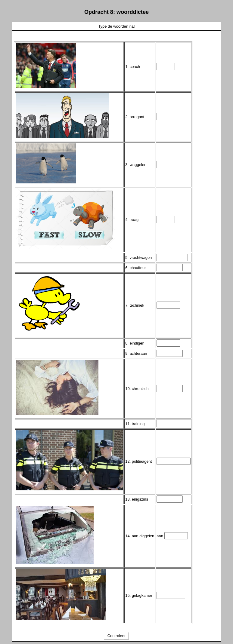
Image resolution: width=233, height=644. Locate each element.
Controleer (116, 636)
